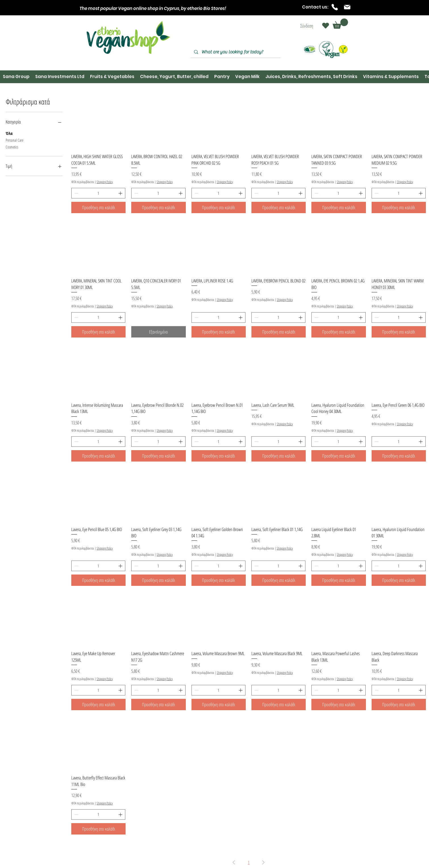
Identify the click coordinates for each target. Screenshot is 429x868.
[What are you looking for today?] (235, 52)
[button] (340, 24)
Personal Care (14, 140)
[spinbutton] (98, 193)
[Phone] (335, 7)
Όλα (9, 133)
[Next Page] (263, 862)
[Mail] (347, 7)
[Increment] (121, 193)
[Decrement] (76, 193)
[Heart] (326, 26)
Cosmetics (12, 147)
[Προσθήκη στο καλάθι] (98, 207)
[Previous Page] (234, 862)
